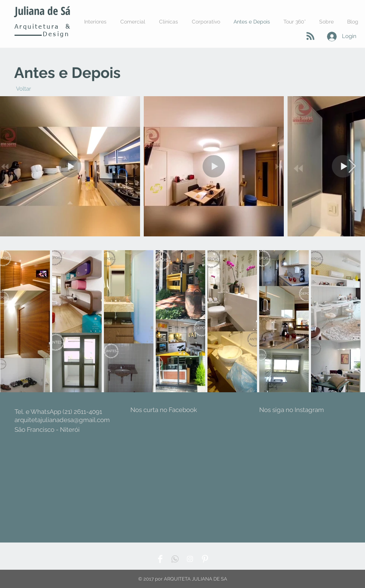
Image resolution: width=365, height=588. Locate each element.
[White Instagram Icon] (190, 559)
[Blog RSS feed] (310, 36)
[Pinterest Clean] (205, 559)
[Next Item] (352, 166)
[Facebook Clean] (160, 559)
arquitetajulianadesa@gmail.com (62, 420)
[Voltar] (23, 89)
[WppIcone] (175, 559)
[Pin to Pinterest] (40, 255)
